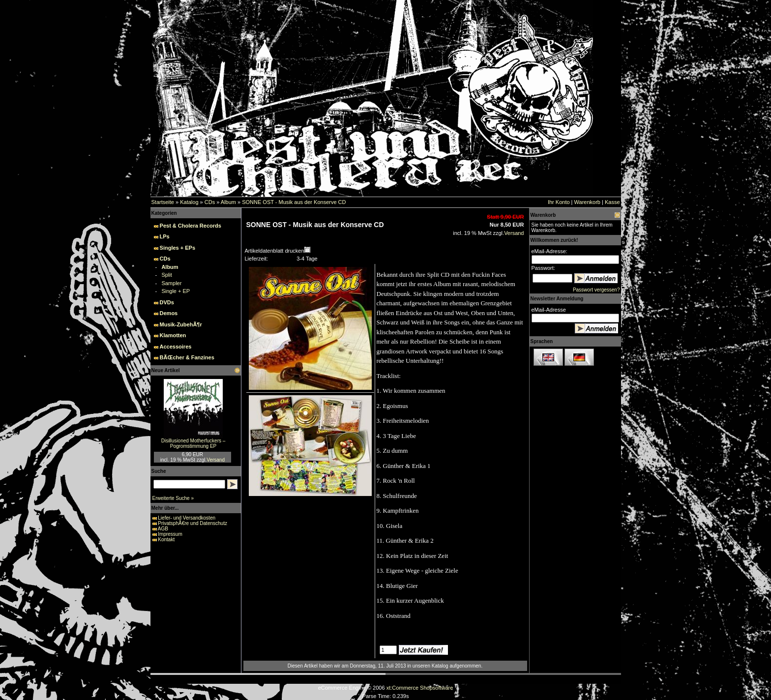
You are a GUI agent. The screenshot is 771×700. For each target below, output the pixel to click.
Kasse (612, 202)
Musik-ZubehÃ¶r (181, 324)
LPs (165, 236)
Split (166, 275)
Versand (216, 460)
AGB (163, 529)
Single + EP (176, 291)
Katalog (189, 202)
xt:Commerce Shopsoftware (420, 688)
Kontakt (166, 540)
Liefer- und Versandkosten (187, 518)
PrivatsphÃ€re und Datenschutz (193, 523)
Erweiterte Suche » (173, 498)
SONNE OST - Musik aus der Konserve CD (294, 202)
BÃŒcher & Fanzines (187, 357)
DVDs (167, 302)
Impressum (170, 534)
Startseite (163, 202)
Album (228, 202)
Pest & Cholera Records (191, 226)
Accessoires (176, 347)
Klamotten (173, 335)
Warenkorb (587, 202)
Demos (169, 313)
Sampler (171, 283)
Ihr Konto (559, 202)
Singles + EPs (178, 248)
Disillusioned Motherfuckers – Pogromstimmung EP (193, 443)
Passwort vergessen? (596, 290)
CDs (210, 202)
